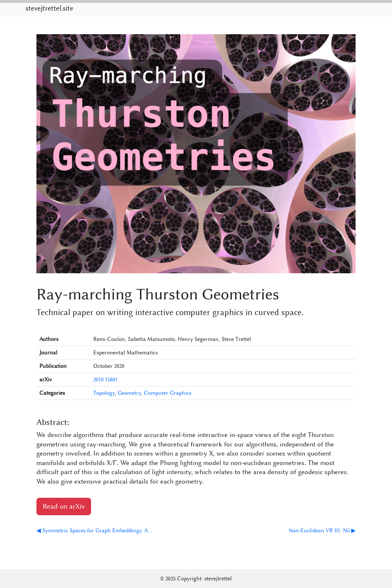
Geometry (129, 393)
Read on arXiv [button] (64, 506)
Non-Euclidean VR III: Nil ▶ (322, 531)
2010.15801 (105, 380)
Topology (104, 393)
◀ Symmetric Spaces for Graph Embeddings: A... (94, 531)
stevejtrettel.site (49, 8)
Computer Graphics (168, 393)
